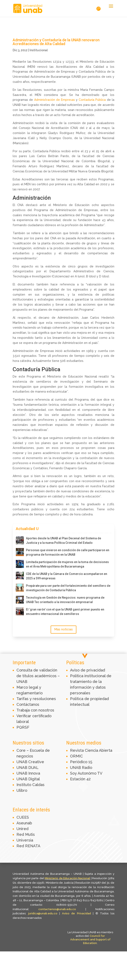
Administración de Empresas (55, 100)
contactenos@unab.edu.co (57, 909)
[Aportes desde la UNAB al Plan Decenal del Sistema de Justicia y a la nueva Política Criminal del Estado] (20, 540)
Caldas (38, 785)
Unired (22, 829)
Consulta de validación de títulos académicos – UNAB (38, 676)
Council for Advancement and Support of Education (90, 939)
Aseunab (24, 823)
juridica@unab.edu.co (43, 913)
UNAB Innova (28, 773)
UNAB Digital (28, 779)
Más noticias (63, 629)
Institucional (39, 50)
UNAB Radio (81, 768)
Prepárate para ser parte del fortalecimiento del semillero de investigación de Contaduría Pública (68, 588)
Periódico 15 (81, 762)
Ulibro (22, 790)
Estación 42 (80, 779)
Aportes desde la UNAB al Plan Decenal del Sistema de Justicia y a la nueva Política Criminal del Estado (63, 541)
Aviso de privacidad (88, 670)
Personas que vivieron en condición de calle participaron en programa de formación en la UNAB (68, 552)
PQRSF (23, 727)
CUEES (23, 817)
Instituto (24, 785)
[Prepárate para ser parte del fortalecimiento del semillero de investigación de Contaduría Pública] (20, 588)
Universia (25, 840)
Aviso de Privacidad (78, 913)
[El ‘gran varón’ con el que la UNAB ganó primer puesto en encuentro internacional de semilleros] (20, 611)
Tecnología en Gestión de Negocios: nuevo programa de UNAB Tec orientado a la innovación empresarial (65, 600)
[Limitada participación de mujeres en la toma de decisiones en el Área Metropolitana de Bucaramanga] (20, 564)
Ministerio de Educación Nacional (67, 878)
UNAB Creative (30, 762)
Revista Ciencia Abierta (91, 750)
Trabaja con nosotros (35, 710)
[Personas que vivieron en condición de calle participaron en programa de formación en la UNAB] (20, 552)
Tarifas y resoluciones (36, 699)
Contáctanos (28, 704)
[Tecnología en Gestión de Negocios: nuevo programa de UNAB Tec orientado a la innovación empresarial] (20, 599)
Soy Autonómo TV (86, 773)
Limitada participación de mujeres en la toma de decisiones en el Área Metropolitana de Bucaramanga (67, 564)
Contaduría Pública (92, 100)
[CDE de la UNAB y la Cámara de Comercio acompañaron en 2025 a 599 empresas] (20, 576)
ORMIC (76, 756)
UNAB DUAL (28, 768)
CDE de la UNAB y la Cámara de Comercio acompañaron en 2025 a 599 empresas (67, 576)
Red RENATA (28, 846)
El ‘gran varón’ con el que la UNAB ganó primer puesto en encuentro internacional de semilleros (65, 612)
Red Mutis (26, 834)
